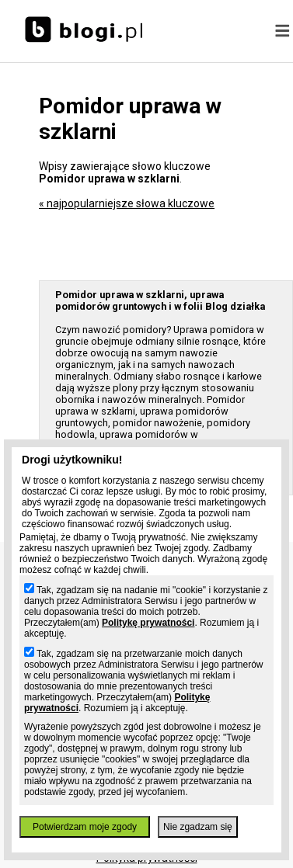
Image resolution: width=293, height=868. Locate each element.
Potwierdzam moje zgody (85, 827)
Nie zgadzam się (198, 827)
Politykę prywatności (148, 623)
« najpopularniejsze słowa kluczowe (127, 203)
